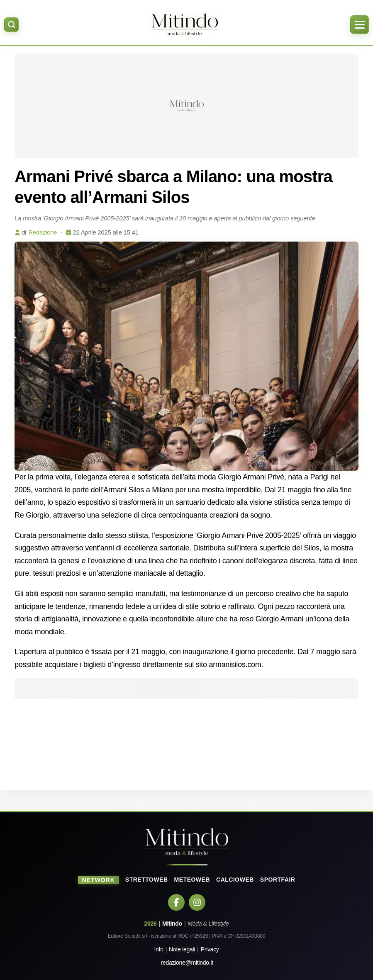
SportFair (278, 880)
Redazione (43, 232)
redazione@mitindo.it (187, 963)
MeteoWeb (192, 880)
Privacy (210, 949)
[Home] (184, 25)
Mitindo (172, 924)
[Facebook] (176, 902)
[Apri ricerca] (11, 25)
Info (158, 949)
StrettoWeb (147, 880)
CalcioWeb (235, 880)
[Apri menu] (360, 25)
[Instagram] (197, 902)
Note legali (182, 949)
